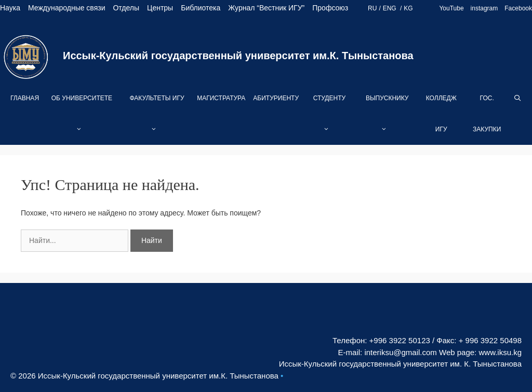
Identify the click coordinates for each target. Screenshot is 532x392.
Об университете (82, 120)
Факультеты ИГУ (157, 120)
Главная (25, 98)
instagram (484, 8)
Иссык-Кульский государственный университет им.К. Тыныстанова (238, 56)
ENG (390, 8)
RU (372, 8)
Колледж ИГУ (441, 114)
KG (408, 8)
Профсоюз (330, 8)
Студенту (329, 120)
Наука (10, 8)
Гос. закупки (487, 114)
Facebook (518, 8)
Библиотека (201, 8)
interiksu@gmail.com (400, 352)
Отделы (126, 8)
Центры (160, 8)
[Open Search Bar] (518, 98)
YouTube (451, 8)
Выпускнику (387, 120)
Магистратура (221, 98)
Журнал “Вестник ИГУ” (266, 8)
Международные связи (67, 8)
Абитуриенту (276, 98)
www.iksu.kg (500, 352)
